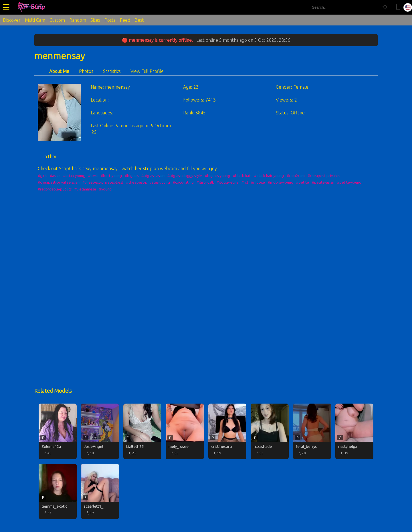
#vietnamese (85, 189)
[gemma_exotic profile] (58, 491)
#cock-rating (183, 182)
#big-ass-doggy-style (185, 176)
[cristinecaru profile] (227, 431)
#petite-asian (323, 182)
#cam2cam (296, 176)
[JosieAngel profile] (100, 431)
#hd (245, 182)
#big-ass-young (217, 176)
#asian (55, 176)
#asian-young (74, 176)
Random (78, 20)
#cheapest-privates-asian (59, 182)
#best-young (111, 176)
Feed (125, 20)
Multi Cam (35, 20)
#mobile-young (281, 182)
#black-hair (242, 176)
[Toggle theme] (385, 7)
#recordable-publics (55, 189)
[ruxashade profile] (270, 431)
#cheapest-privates (324, 176)
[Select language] (408, 7)
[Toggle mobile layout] (398, 7)
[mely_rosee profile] (185, 431)
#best (93, 176)
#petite (303, 182)
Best (139, 20)
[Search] (372, 7)
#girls (42, 176)
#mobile (258, 182)
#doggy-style (228, 182)
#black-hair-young (269, 176)
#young (105, 189)
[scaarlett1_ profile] (100, 491)
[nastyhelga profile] (354, 431)
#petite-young (349, 182)
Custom (57, 20)
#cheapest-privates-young (148, 182)
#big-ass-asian (153, 176)
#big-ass (132, 176)
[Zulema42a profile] (58, 431)
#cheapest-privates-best (103, 182)
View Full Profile (147, 71)
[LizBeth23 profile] (142, 431)
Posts (110, 20)
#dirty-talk (205, 182)
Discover (12, 20)
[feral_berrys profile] (312, 431)
